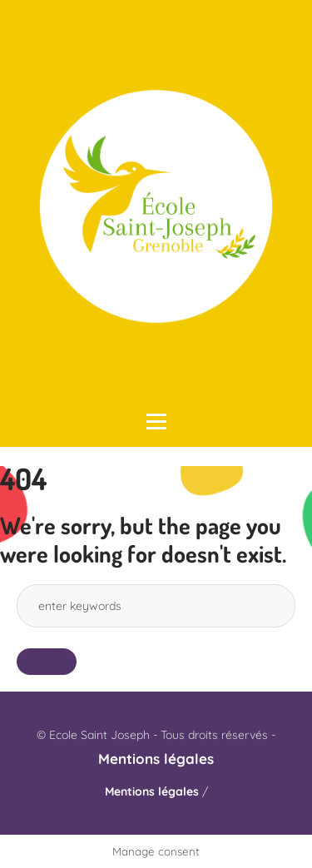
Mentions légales (156, 759)
